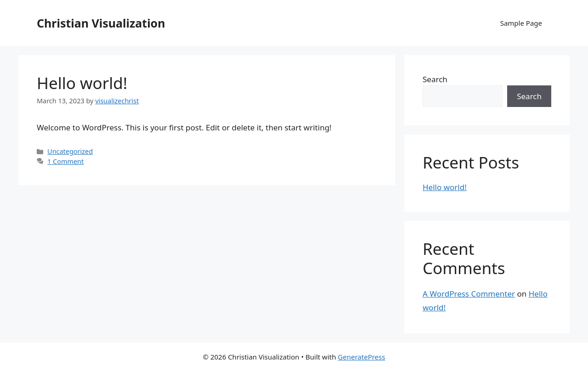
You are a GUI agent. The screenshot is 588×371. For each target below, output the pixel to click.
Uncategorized (70, 151)
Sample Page (521, 23)
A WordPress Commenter (469, 294)
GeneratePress (361, 357)
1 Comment (65, 161)
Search (435, 79)
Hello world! (82, 83)
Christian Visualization (101, 23)
